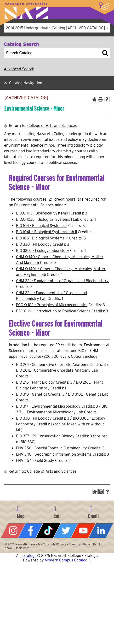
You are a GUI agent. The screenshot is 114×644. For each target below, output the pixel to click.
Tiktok (48, 531)
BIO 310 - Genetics (31, 394)
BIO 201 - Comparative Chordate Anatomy (52, 365)
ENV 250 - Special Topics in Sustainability (51, 448)
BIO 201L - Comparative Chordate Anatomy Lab (57, 370)
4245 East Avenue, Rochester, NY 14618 (21, 511)
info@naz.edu (93, 511)
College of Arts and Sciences (52, 126)
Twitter (66, 531)
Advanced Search (19, 69)
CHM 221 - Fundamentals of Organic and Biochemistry (62, 281)
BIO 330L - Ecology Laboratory (43, 251)
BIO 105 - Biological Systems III (42, 238)
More (104, 6)
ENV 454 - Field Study (35, 461)
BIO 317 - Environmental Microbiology (48, 406)
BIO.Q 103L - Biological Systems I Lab (48, 219)
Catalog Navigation (26, 83)
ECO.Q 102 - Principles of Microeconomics (52, 305)
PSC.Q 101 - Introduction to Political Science (53, 311)
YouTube (83, 531)
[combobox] (57, 28)
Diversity (74, 544)
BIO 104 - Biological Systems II (42, 226)
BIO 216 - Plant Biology (35, 382)
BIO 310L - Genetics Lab (88, 394)
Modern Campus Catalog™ (68, 560)
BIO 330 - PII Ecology (34, 244)
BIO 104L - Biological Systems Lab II (46, 232)
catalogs (29, 556)
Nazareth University (26, 11)
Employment (22, 548)
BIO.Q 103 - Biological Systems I (43, 213)
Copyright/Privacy (55, 544)
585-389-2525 (57, 511)
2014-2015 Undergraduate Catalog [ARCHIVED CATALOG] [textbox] (56, 28)
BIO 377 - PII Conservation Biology (45, 436)
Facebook (31, 531)
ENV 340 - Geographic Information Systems (54, 454)
